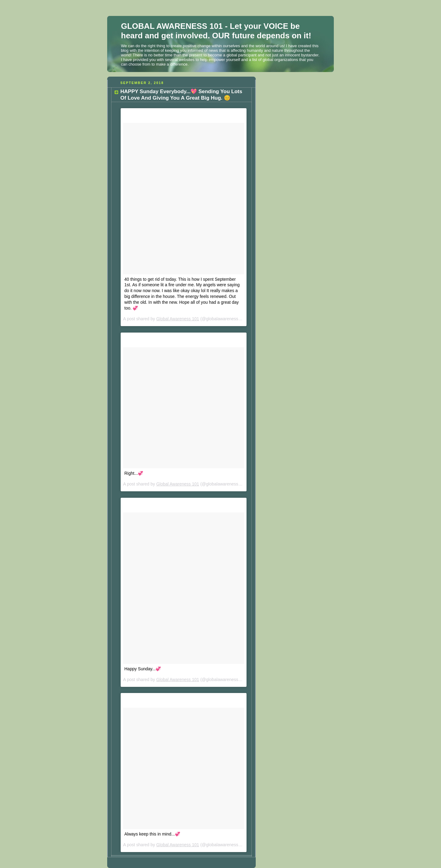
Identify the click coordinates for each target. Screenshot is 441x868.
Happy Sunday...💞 (143, 669)
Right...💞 (134, 473)
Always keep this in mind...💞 (152, 834)
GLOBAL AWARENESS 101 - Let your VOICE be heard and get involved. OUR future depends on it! (216, 31)
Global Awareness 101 (178, 319)
